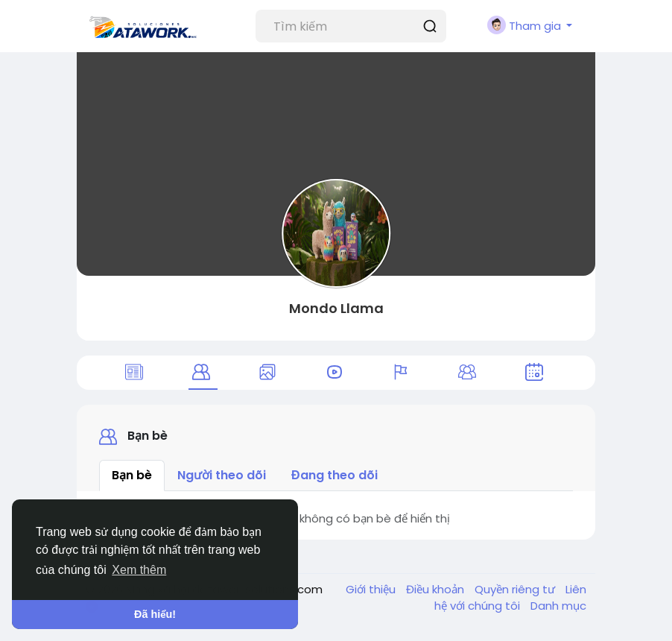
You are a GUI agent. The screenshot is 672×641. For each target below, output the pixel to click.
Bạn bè (132, 475)
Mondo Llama (336, 308)
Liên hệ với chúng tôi (510, 598)
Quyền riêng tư (516, 589)
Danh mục (558, 606)
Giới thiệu (372, 589)
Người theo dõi (222, 475)
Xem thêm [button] (139, 570)
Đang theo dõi (335, 475)
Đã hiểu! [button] (155, 614)
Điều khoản (437, 589)
